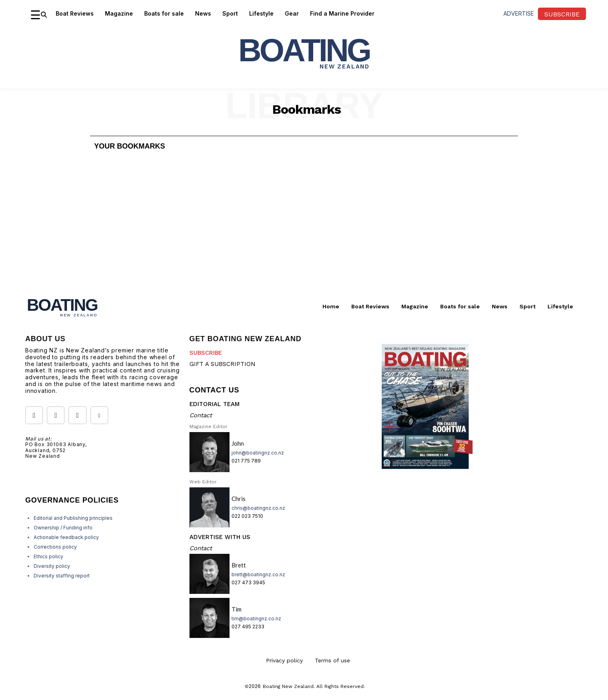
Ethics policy (48, 556)
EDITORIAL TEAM (214, 404)
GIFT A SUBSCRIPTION (222, 364)
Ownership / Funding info (63, 528)
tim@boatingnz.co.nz (256, 619)
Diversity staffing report (62, 576)
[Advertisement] (304, 227)
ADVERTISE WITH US (220, 537)
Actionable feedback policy (66, 537)
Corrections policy (55, 547)
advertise (519, 13)
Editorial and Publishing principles (73, 518)
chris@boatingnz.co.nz (258, 508)
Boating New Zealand (288, 686)
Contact (201, 415)
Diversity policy (52, 566)
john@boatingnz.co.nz (258, 453)
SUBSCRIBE (206, 353)
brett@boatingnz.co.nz (258, 574)
